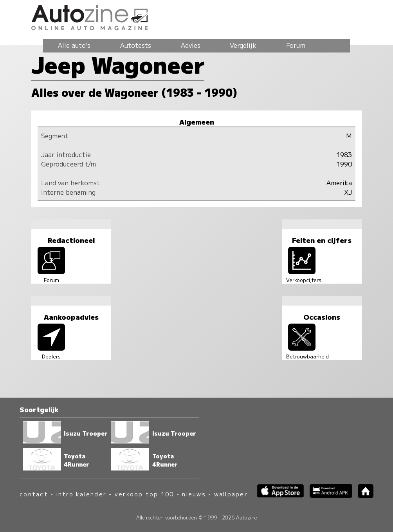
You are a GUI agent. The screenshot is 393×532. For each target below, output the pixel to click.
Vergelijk (243, 45)
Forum (296, 45)
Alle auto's (74, 45)
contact (34, 494)
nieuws (194, 494)
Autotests (136, 45)
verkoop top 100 (144, 494)
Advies (191, 45)
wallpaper (231, 494)
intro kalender (81, 494)
